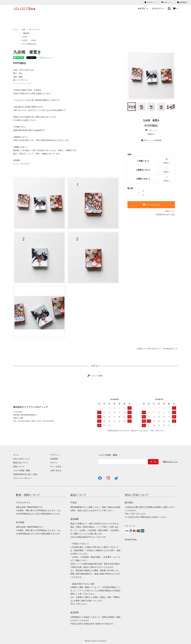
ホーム (16, 30)
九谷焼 (33, 40)
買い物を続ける (171, 349)
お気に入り (151, 130)
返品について (170, 211)
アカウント (151, 2)
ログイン (167, 2)
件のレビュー (46, 58)
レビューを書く (95, 376)
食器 (24, 30)
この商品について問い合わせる (149, 349)
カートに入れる (151, 205)
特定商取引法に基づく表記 (165, 215)
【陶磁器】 (26, 33)
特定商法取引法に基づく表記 (25, 474)
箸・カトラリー (35, 30)
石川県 (25, 37)
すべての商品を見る (29, 44)
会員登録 (183, 2)
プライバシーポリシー (23, 478)
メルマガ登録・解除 (22, 470)
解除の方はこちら (170, 462)
